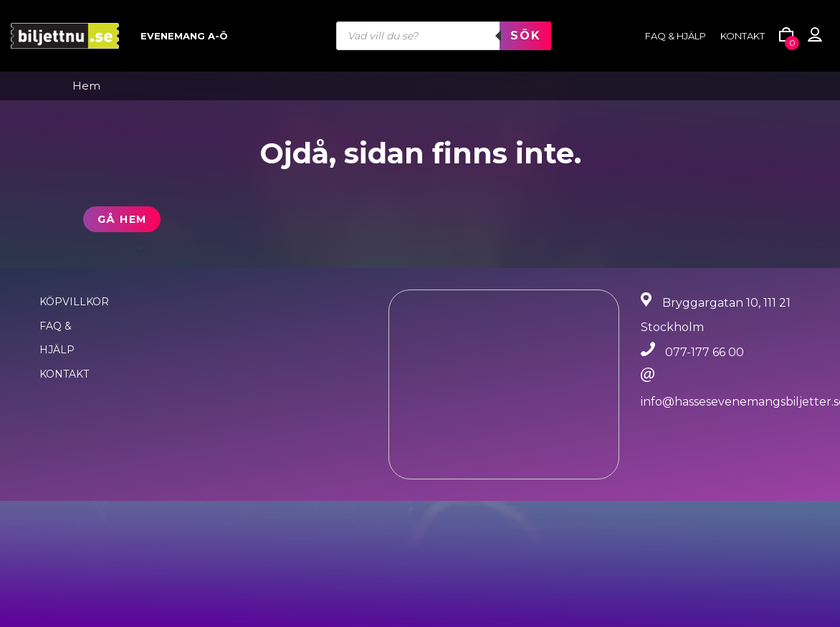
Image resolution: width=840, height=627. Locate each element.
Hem (86, 86)
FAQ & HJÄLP (676, 36)
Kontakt (743, 36)
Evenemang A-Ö (184, 36)
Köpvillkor (74, 302)
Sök (525, 35)
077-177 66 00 (705, 352)
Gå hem (122, 219)
